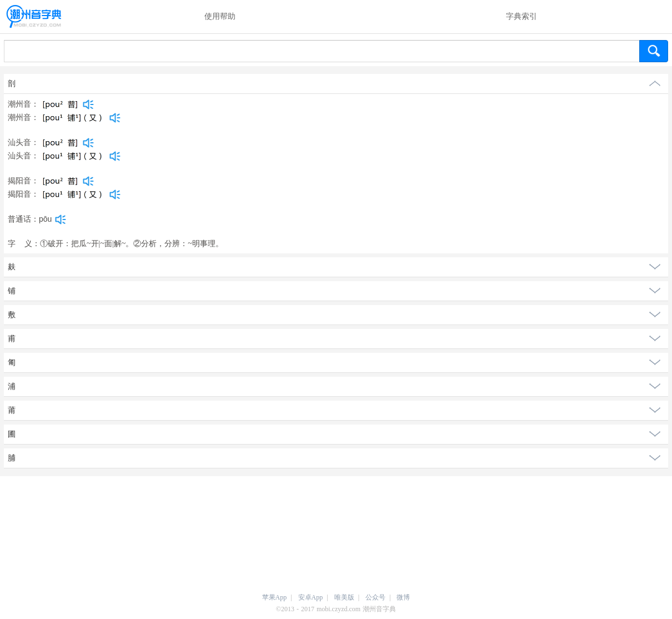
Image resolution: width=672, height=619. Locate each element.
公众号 (375, 597)
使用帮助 (220, 16)
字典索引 (521, 16)
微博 (403, 597)
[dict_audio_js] (88, 104)
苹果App (275, 597)
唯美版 (344, 597)
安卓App (311, 597)
